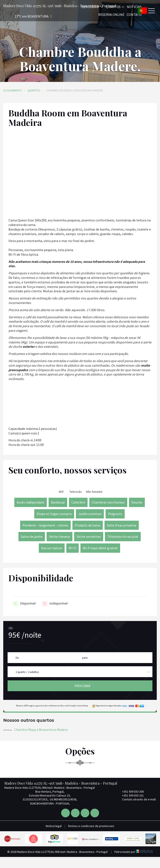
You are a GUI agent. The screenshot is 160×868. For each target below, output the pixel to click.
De (17, 658)
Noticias (134, 7)
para (85, 658)
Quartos (34, 90)
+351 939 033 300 (130, 792)
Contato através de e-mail (136, 799)
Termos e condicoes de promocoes (91, 826)
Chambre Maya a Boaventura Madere (41, 730)
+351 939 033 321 (130, 795)
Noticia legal (54, 826)
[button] (27, 16)
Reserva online (111, 15)
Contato (134, 15)
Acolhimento (12, 90)
